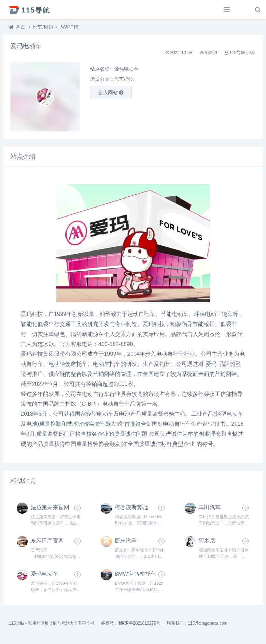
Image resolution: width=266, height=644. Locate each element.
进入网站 (111, 92)
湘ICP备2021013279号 (139, 623)
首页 (20, 27)
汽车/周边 (43, 27)
